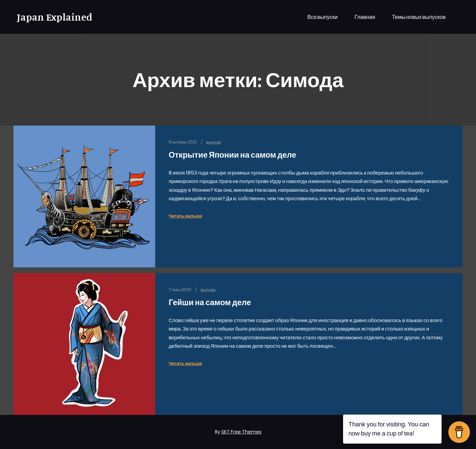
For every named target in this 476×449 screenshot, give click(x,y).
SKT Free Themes (241, 432)
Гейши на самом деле (210, 302)
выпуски (214, 142)
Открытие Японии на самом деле (232, 155)
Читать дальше (185, 216)
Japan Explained (51, 17)
